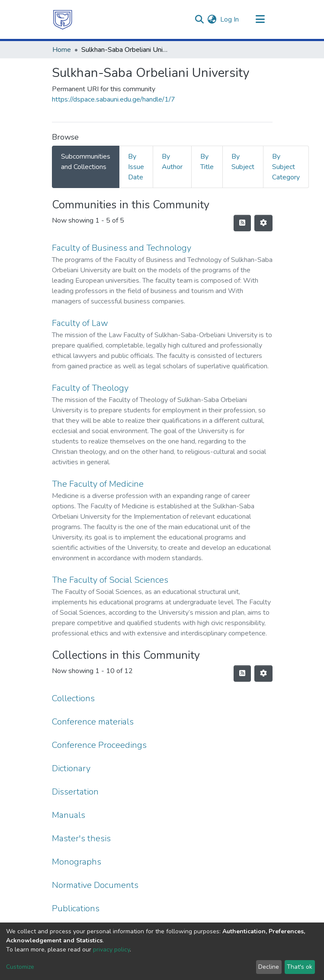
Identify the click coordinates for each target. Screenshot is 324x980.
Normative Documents (95, 885)
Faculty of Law (80, 323)
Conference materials (93, 722)
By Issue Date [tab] (136, 167)
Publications (76, 908)
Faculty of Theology (90, 388)
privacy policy (111, 950)
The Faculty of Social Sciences (110, 580)
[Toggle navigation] (260, 19)
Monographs (77, 862)
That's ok (300, 967)
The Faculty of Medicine (98, 484)
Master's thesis (81, 838)
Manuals (69, 815)
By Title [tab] (207, 162)
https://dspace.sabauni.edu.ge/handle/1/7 (114, 99)
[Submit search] (200, 19)
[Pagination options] (263, 223)
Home (62, 50)
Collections (73, 698)
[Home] (63, 19)
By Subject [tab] (243, 162)
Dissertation (75, 792)
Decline (269, 967)
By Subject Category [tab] (286, 167)
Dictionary (71, 768)
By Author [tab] (172, 162)
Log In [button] (230, 19)
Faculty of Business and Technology (122, 248)
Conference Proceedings (99, 745)
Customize (20, 967)
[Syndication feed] (242, 223)
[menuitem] (212, 19)
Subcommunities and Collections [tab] (86, 162)
